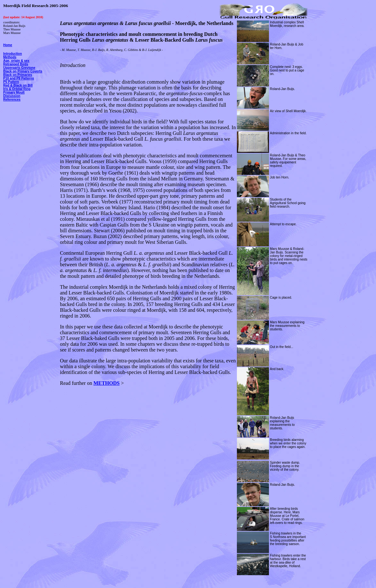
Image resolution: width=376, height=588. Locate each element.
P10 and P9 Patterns (19, 78)
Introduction (13, 54)
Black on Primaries (18, 75)
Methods (10, 57)
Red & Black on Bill (18, 85)
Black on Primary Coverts (23, 71)
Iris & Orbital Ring (17, 89)
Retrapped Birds (16, 64)
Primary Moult (14, 92)
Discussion (12, 96)
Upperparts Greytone (19, 68)
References (12, 99)
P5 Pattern (11, 82)
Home (8, 45)
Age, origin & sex (16, 61)
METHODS (106, 383)
